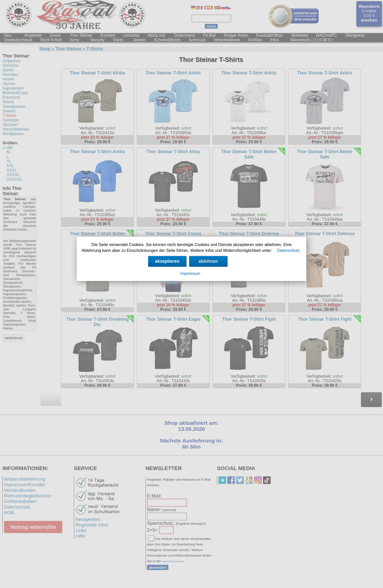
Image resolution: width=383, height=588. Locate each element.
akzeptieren (167, 261)
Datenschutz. (289, 250)
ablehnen (208, 261)
